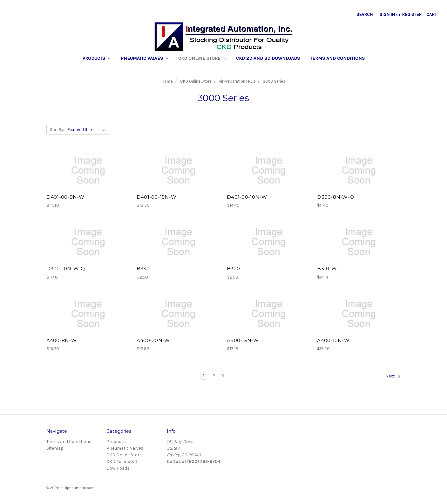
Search (365, 14)
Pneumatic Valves (145, 58)
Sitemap (55, 448)
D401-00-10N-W (247, 197)
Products (96, 58)
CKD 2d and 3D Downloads (268, 58)
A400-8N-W (61, 340)
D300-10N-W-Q (66, 269)
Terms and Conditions (337, 58)
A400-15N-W (243, 340)
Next (393, 376)
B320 (233, 269)
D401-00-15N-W (156, 197)
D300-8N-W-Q (335, 197)
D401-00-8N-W (65, 197)
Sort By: (57, 130)
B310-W (327, 269)
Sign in (387, 14)
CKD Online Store (202, 58)
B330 (143, 269)
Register (412, 14)
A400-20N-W (153, 340)
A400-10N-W (333, 340)
